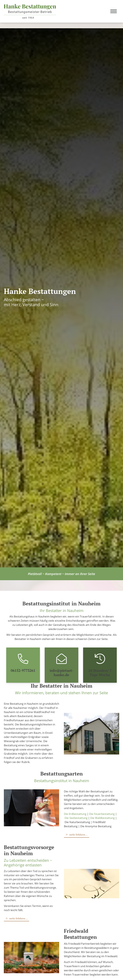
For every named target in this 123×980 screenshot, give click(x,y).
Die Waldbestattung (102, 818)
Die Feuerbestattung (102, 814)
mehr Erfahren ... (78, 835)
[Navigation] (114, 11)
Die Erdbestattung (75, 814)
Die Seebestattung (76, 818)
